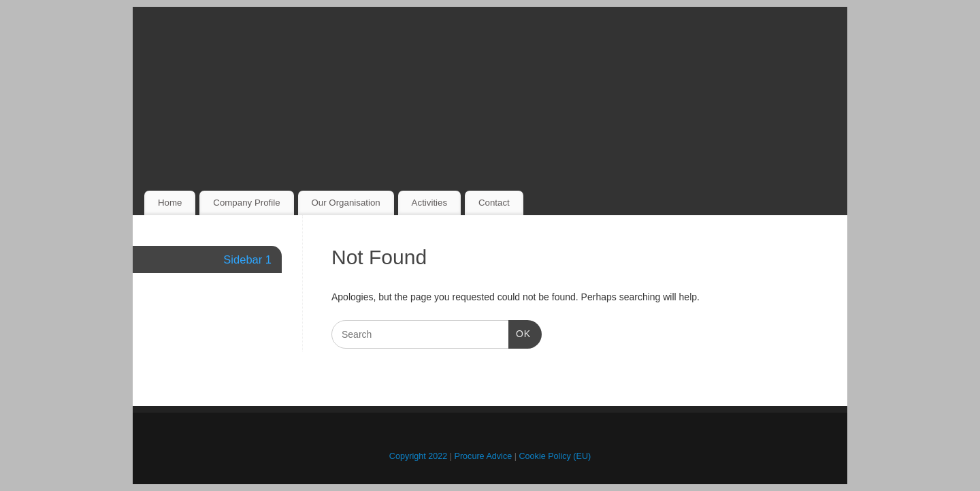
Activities (429, 203)
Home (170, 203)
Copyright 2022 (418, 456)
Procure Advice (484, 456)
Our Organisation (345, 203)
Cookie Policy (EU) (555, 456)
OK (520, 332)
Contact (494, 203)
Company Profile (246, 203)
